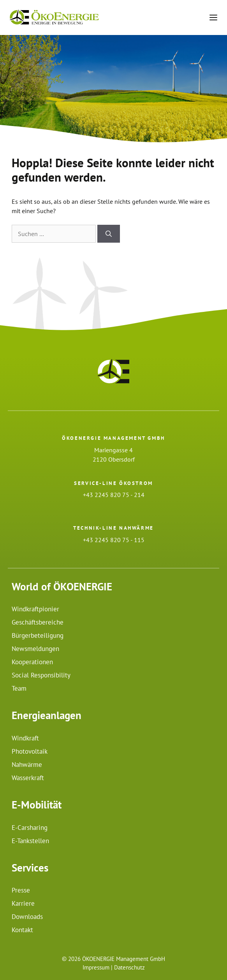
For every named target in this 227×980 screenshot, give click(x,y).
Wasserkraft (28, 778)
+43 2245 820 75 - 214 (114, 495)
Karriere (23, 903)
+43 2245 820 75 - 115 (114, 540)
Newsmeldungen (35, 649)
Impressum (96, 967)
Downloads (27, 917)
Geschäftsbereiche (38, 622)
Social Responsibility (41, 675)
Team (19, 688)
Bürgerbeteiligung (38, 635)
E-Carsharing (30, 828)
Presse (21, 890)
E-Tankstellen (30, 841)
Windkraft (25, 738)
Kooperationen (32, 662)
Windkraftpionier (35, 609)
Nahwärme (27, 765)
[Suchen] (109, 234)
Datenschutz (129, 967)
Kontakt (22, 930)
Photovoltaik (30, 751)
